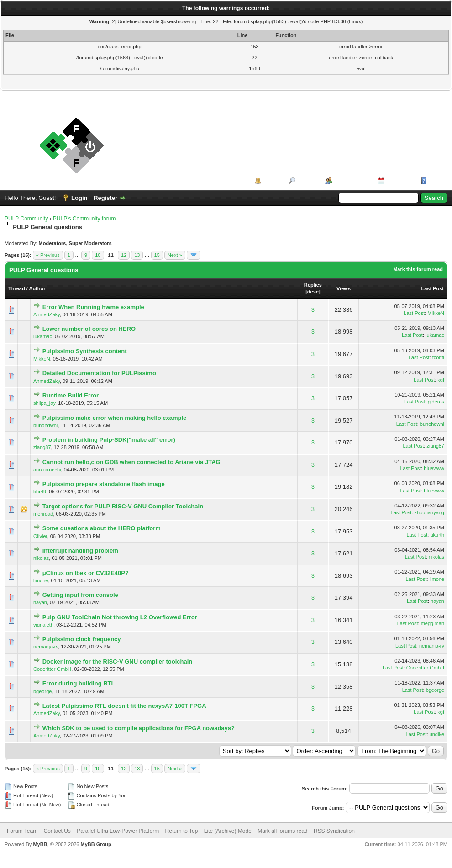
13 (137, 255)
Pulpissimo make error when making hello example (115, 418)
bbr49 (40, 492)
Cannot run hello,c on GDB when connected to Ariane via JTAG (131, 462)
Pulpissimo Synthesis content (85, 351)
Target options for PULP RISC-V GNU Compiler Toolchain (123, 506)
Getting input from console (80, 595)
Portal (272, 180)
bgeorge (42, 691)
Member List (352, 180)
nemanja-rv (46, 647)
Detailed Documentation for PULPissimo (99, 373)
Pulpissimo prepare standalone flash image (104, 484)
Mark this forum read (418, 269)
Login (79, 198)
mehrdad (43, 514)
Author (37, 288)
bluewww (434, 468)
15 (157, 255)
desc (313, 292)
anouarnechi (47, 470)
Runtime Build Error (71, 395)
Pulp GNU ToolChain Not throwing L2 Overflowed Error (120, 617)
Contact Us (57, 831)
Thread (17, 288)
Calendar (399, 180)
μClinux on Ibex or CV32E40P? (86, 573)
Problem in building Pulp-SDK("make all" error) (109, 440)
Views (344, 288)
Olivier (40, 536)
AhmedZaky (47, 314)
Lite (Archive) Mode (228, 831)
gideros (436, 402)
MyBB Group (96, 844)
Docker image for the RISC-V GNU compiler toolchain (118, 661)
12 (124, 255)
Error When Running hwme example (93, 307)
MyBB (40, 844)
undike (437, 734)
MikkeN (436, 313)
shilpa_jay (44, 403)
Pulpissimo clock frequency (82, 639)
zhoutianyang (429, 512)
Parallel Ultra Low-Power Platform (118, 831)
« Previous (48, 255)
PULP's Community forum (84, 219)
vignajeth (43, 625)
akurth (437, 535)
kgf (441, 380)
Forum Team (22, 831)
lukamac (43, 336)
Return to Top (182, 831)
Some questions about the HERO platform (102, 528)
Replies (313, 285)
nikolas (41, 558)
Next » (175, 255)
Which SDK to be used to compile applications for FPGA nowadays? (139, 728)
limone (41, 580)
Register (105, 198)
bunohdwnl (45, 425)
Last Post (432, 288)
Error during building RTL (79, 683)
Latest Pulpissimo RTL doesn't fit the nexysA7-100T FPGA (124, 706)
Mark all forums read (282, 831)
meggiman (433, 623)
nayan (40, 602)
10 (98, 255)
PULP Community (26, 219)
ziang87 (42, 447)
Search (307, 180)
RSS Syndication (334, 831)
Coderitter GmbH (52, 669)
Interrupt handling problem (80, 551)
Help (436, 180)
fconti (438, 357)
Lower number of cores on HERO (89, 329)
